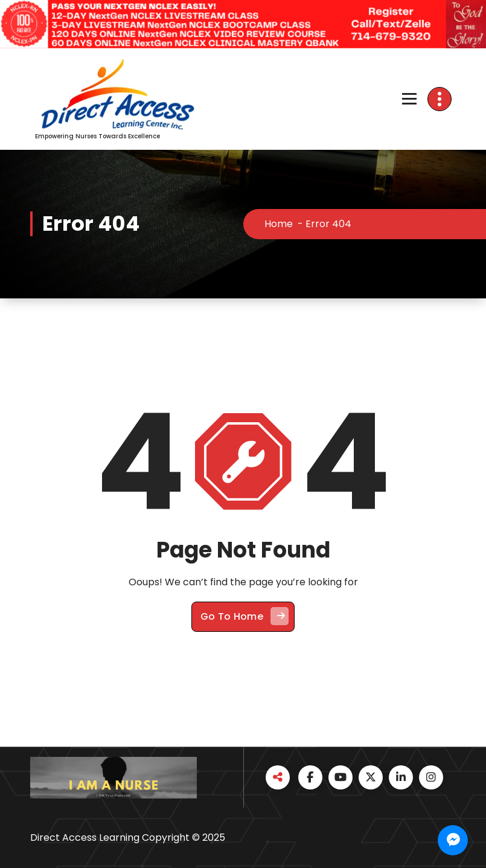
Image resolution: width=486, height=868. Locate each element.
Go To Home (245, 616)
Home (279, 224)
